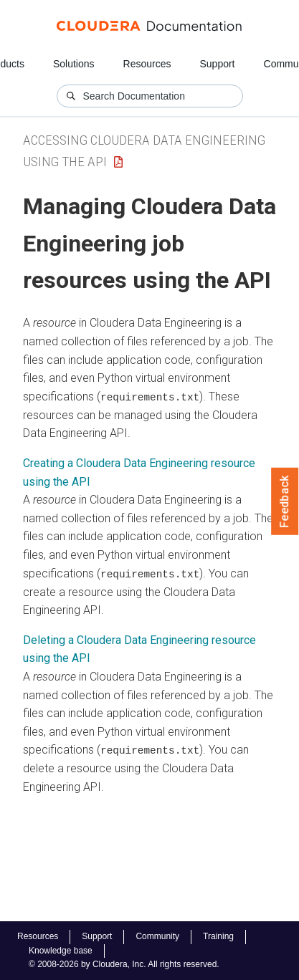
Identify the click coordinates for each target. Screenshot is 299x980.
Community (157, 936)
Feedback (285, 501)
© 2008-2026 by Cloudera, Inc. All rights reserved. (124, 964)
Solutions (74, 64)
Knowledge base (61, 951)
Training (218, 936)
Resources (147, 64)
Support (217, 64)
